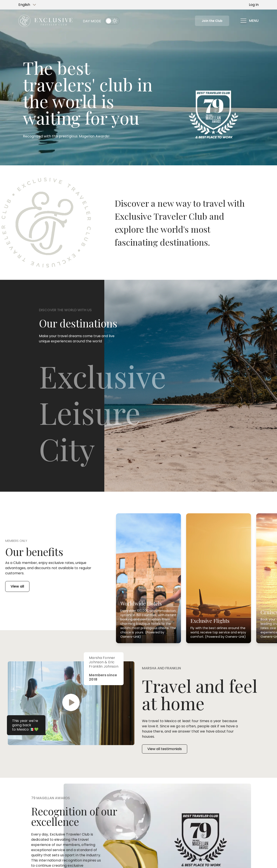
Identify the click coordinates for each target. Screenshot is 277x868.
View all (17, 586)
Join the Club (212, 21)
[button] (249, 21)
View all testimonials (165, 749)
